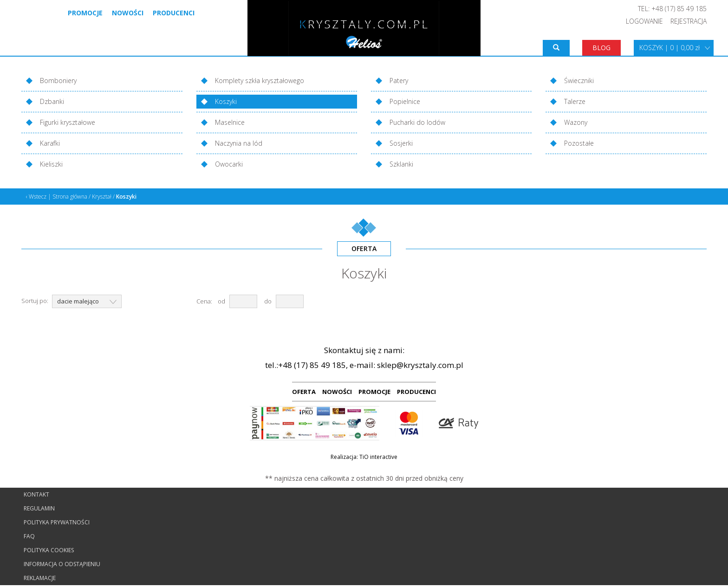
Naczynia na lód (239, 143)
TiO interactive (378, 457)
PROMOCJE (374, 392)
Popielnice (405, 101)
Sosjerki (401, 143)
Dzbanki (52, 101)
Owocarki (229, 164)
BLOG (601, 48)
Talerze (575, 101)
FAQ (29, 536)
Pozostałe (579, 143)
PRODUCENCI (416, 392)
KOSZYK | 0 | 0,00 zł (669, 48)
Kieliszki (51, 164)
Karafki (50, 143)
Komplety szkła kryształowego (260, 81)
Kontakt (36, 494)
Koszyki (226, 101)
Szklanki (401, 164)
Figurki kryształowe (68, 122)
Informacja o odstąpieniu (62, 564)
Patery (399, 81)
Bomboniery (58, 81)
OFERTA (304, 392)
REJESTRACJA (689, 21)
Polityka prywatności (57, 522)
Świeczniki (579, 81)
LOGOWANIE (644, 21)
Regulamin (39, 508)
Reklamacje (40, 578)
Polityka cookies (49, 550)
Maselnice (230, 122)
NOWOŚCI (337, 392)
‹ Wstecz (36, 197)
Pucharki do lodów (417, 122)
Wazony (576, 122)
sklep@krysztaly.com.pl (420, 365)
